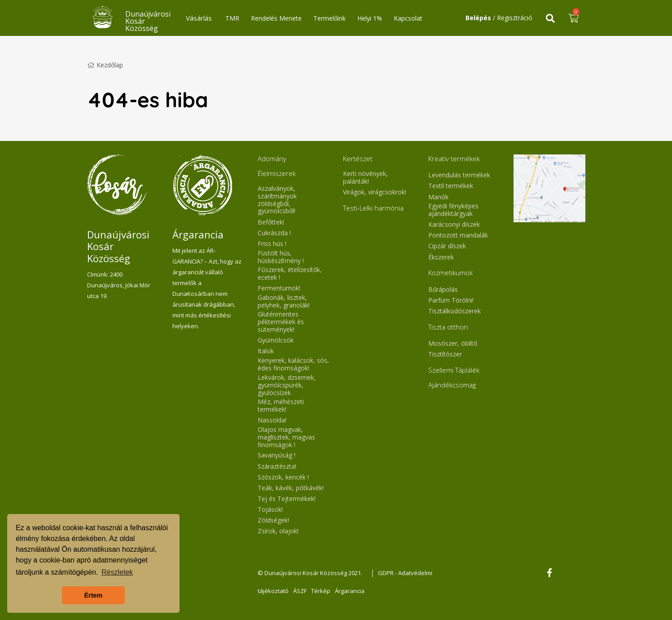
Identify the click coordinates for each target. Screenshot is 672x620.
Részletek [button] (117, 572)
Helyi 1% (370, 18)
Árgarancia (350, 591)
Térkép (321, 591)
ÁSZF (300, 591)
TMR (232, 18)
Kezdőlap (105, 65)
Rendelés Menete (276, 18)
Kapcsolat (408, 18)
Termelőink (329, 18)
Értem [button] (94, 595)
